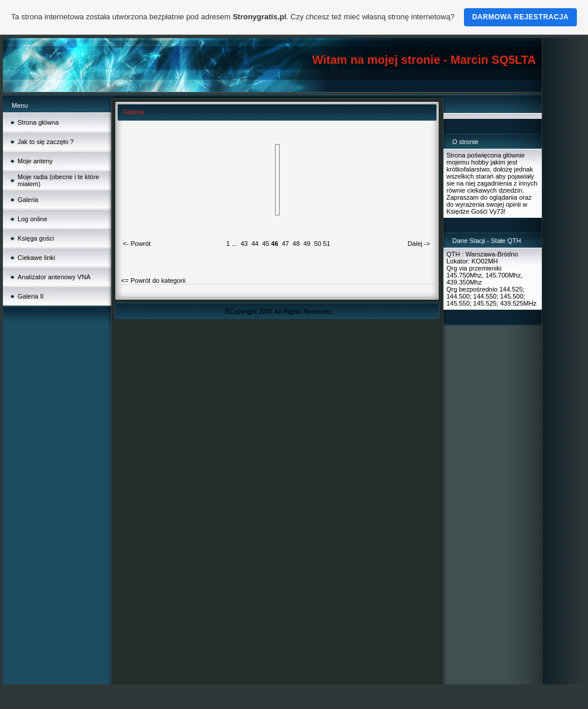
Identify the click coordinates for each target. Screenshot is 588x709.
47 (286, 244)
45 (266, 244)
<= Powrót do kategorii (153, 280)
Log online (32, 219)
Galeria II (31, 296)
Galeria (28, 200)
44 (255, 244)
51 (326, 244)
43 (244, 244)
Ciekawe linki (36, 258)
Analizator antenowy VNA (54, 277)
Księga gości (36, 238)
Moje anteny (35, 161)
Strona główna (38, 122)
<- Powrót (137, 244)
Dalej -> (419, 244)
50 (318, 244)
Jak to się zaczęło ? (46, 142)
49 (307, 244)
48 (296, 244)
